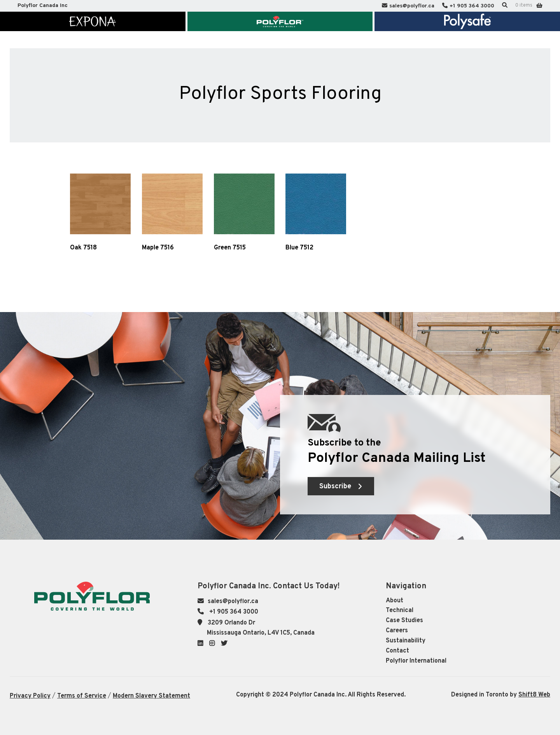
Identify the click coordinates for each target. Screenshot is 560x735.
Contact (397, 651)
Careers (397, 631)
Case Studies (404, 621)
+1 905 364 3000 (472, 6)
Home (58, 46)
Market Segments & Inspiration (162, 46)
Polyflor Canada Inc (43, 6)
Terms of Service (82, 696)
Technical (400, 610)
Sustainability (406, 641)
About (395, 601)
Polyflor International (416, 661)
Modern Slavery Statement (151, 696)
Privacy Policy (30, 696)
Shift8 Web (534, 695)
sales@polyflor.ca (412, 6)
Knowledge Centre (294, 46)
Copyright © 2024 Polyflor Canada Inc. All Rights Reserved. (321, 695)
